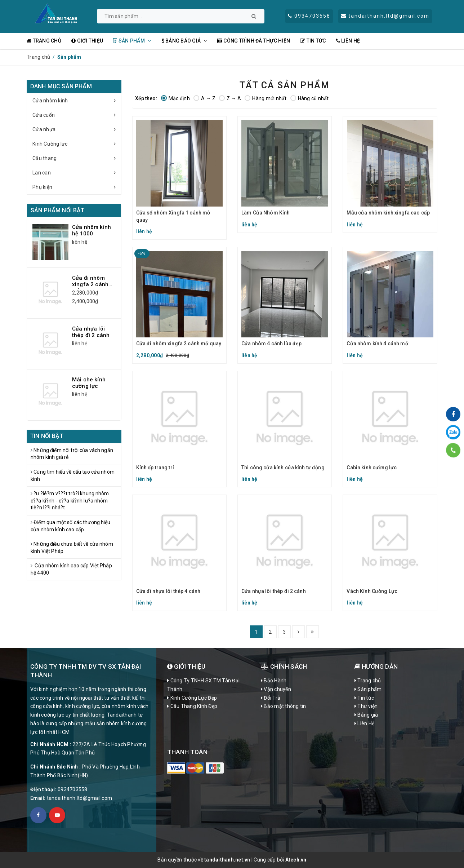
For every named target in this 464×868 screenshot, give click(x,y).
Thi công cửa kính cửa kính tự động (283, 468)
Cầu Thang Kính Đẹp (192, 706)
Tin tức (313, 41)
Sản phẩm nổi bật (58, 210)
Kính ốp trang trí (155, 468)
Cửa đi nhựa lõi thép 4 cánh (168, 591)
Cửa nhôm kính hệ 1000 (92, 230)
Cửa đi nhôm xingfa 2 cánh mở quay (179, 344)
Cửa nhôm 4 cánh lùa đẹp (271, 344)
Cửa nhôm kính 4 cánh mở (377, 344)
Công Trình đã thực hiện (254, 41)
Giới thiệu (87, 41)
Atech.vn (296, 860)
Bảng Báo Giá (184, 41)
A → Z (204, 98)
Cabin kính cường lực (372, 468)
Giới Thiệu (186, 666)
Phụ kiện (77, 187)
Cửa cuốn (77, 115)
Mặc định (175, 98)
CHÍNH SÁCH (284, 666)
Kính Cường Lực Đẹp (192, 698)
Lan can (77, 173)
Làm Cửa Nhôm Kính (266, 213)
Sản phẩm (132, 41)
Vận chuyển (276, 689)
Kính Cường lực (77, 144)
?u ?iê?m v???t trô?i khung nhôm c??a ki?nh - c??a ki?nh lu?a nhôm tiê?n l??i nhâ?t (70, 501)
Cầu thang (77, 158)
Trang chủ (44, 41)
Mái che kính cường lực (89, 383)
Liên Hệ (348, 41)
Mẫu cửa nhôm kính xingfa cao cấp (388, 213)
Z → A (230, 98)
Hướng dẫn (376, 666)
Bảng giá (366, 715)
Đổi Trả (271, 698)
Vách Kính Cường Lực (372, 591)
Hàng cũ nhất (310, 98)
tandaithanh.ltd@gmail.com (79, 798)
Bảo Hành (274, 681)
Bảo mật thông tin (284, 706)
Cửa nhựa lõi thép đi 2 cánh (274, 591)
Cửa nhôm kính (77, 101)
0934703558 (73, 789)
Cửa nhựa (77, 129)
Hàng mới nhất (266, 98)
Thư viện (366, 706)
